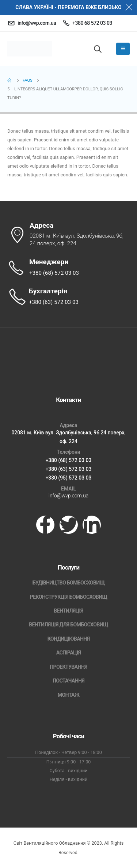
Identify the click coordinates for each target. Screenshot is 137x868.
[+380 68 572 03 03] (88, 23)
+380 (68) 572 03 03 (69, 460)
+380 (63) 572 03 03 (69, 469)
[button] (98, 49)
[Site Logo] (30, 49)
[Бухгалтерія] (68, 297)
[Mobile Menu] (123, 49)
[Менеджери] (68, 268)
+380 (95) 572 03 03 (69, 478)
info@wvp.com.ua (68, 496)
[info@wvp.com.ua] (32, 23)
